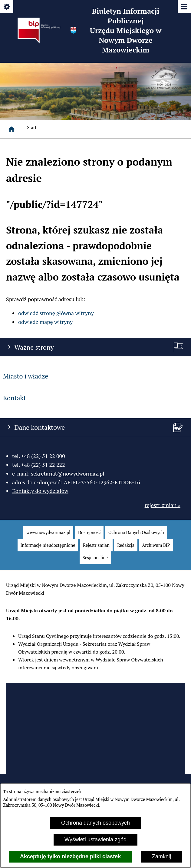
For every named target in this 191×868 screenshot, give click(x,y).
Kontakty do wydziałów (40, 491)
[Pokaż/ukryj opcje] (7, 7)
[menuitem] (48, 533)
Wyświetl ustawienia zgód (95, 839)
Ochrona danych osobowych (95, 823)
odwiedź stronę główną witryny (56, 313)
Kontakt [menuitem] (15, 398)
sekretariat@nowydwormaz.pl (68, 473)
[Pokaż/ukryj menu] (184, 7)
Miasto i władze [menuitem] (26, 376)
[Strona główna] (12, 129)
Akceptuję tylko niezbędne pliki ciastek (70, 856)
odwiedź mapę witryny (45, 322)
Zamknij (161, 856)
